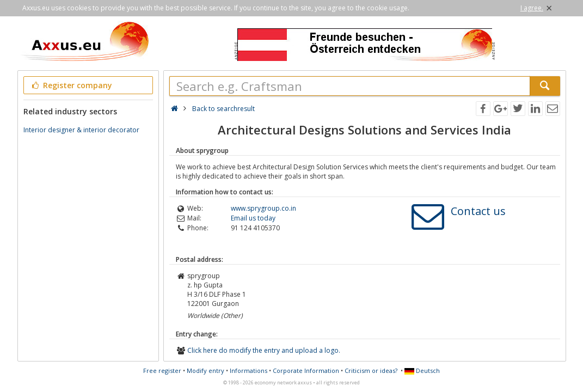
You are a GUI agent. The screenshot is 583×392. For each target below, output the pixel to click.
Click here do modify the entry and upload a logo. (264, 350)
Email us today (253, 218)
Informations (248, 370)
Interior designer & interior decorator (81, 130)
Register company (72, 85)
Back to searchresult (223, 109)
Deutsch (422, 370)
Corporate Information (306, 370)
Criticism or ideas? (371, 370)
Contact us (478, 211)
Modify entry (205, 370)
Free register (162, 370)
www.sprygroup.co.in (263, 208)
